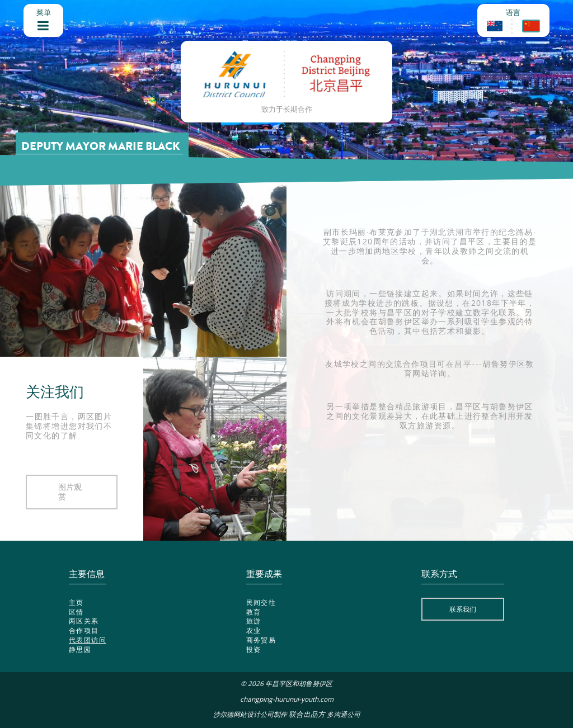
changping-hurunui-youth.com (287, 699)
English (495, 26)
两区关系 (84, 621)
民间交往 (261, 602)
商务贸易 (261, 640)
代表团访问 (88, 640)
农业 (254, 630)
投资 (254, 649)
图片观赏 (70, 491)
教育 (254, 612)
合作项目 (84, 630)
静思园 (80, 649)
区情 (76, 612)
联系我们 (463, 609)
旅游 (254, 621)
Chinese (531, 26)
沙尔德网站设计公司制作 (250, 714)
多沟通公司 (344, 714)
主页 (76, 602)
